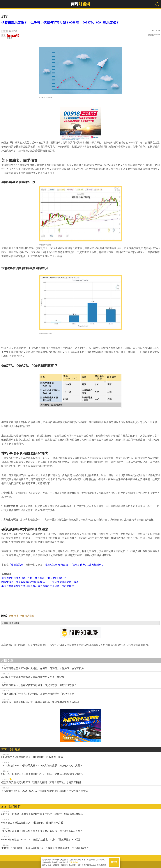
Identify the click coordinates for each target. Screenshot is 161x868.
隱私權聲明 (73, 861)
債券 (11, 616)
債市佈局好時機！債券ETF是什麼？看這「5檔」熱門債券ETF (34, 578)
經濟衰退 (29, 616)
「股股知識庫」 (17, 565)
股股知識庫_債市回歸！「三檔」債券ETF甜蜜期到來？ (74, 565)
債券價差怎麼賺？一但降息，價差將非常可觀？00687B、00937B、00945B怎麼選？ (60, 22)
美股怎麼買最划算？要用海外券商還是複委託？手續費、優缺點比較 (38, 586)
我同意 (114, 861)
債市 (17, 616)
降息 (22, 616)
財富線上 (13, 36)
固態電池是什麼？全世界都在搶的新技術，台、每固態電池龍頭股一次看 (40, 582)
